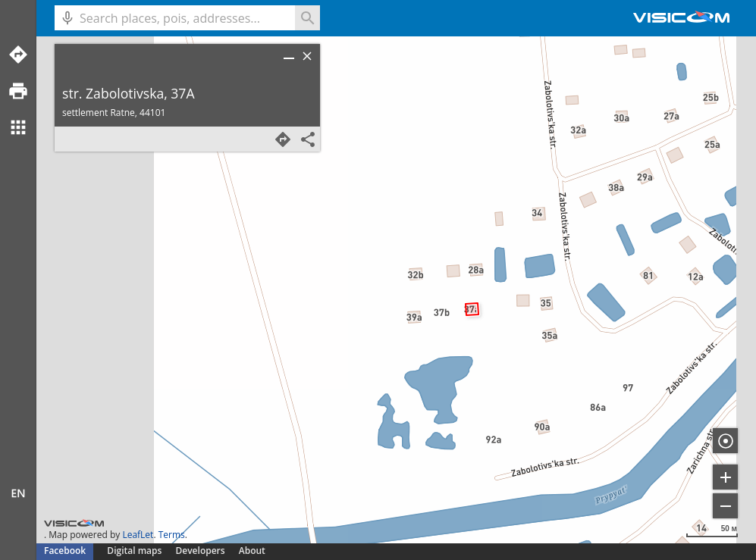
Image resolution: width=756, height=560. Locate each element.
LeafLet (138, 535)
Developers (201, 551)
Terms (172, 535)
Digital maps (135, 551)
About (252, 551)
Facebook (65, 551)
